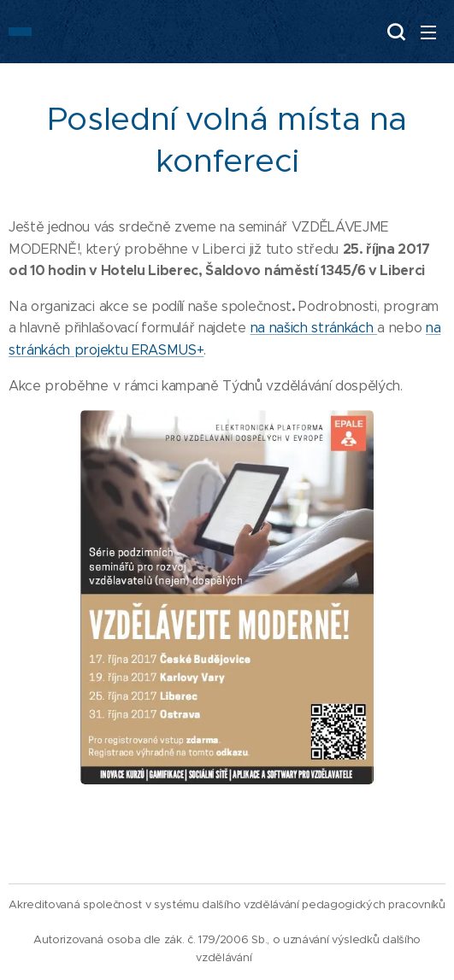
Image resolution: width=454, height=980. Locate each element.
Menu (428, 32)
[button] (394, 32)
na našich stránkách (314, 328)
